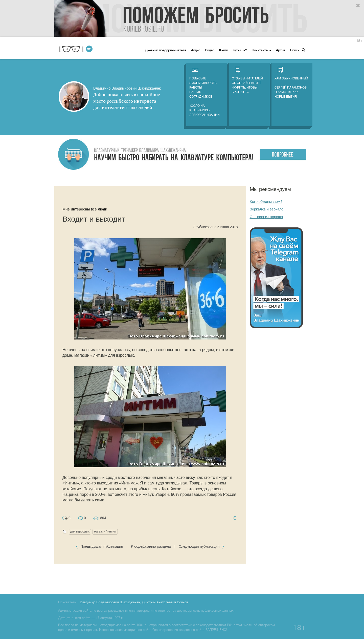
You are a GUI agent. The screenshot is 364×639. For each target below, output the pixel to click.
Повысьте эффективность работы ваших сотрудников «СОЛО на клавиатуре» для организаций (204, 92)
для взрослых (80, 532)
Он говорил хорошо (266, 217)
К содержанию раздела (151, 547)
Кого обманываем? (266, 202)
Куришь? (240, 51)
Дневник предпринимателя (166, 51)
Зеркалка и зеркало (267, 210)
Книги (224, 51)
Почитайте (261, 51)
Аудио (196, 51)
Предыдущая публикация (100, 547)
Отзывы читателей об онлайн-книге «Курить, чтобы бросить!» (247, 80)
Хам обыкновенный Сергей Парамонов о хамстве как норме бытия (291, 82)
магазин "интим (105, 532)
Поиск (298, 50)
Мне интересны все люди (85, 209)
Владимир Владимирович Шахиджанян (110, 603)
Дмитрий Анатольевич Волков (165, 603)
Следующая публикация (201, 547)
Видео (210, 51)
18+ (359, 41)
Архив (281, 51)
